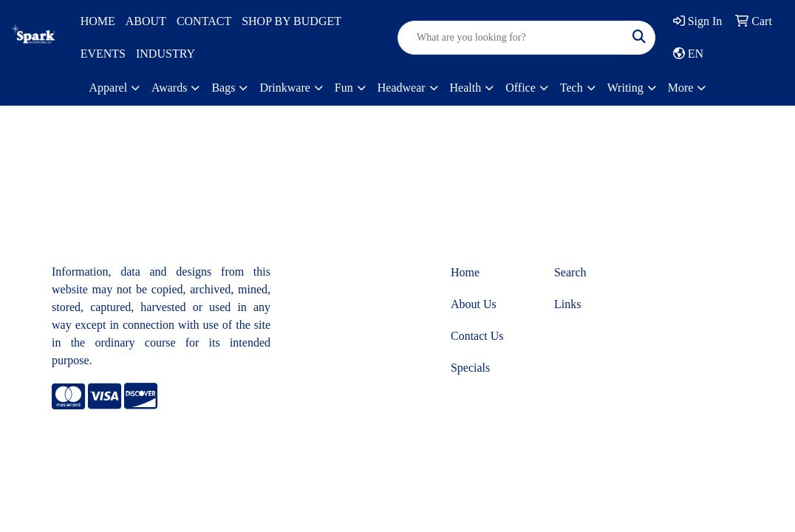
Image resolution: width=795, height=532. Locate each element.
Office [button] (521, 88)
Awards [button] (169, 88)
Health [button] (466, 88)
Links (567, 304)
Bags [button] (223, 88)
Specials (470, 368)
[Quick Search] (511, 38)
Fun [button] (344, 88)
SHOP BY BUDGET (291, 21)
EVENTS (103, 54)
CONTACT (204, 21)
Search (570, 272)
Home (465, 272)
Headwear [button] (402, 88)
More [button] (681, 88)
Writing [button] (625, 88)
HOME (98, 21)
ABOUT (146, 21)
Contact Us (477, 336)
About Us (474, 304)
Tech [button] (571, 88)
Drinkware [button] (284, 88)
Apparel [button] (109, 88)
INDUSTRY (166, 54)
